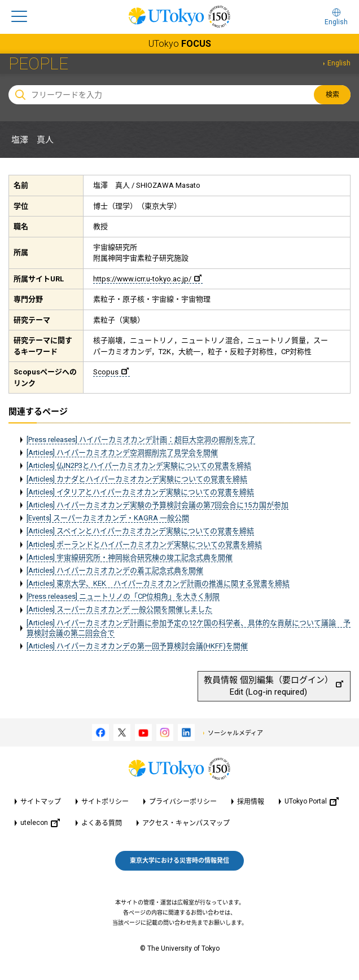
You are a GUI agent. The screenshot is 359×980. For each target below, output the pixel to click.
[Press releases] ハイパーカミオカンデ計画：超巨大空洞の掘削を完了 (141, 440)
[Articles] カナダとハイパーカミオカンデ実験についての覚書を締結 (137, 479)
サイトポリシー (105, 802)
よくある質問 (102, 823)
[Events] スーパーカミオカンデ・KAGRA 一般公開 (108, 518)
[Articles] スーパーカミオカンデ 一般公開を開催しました (119, 609)
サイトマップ (41, 802)
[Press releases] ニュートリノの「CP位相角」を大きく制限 (123, 596)
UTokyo (180, 44)
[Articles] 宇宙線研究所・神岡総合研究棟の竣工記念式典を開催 (130, 557)
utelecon (40, 823)
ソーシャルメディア (235, 733)
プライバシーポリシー (183, 802)
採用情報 (251, 802)
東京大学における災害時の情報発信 (179, 861)
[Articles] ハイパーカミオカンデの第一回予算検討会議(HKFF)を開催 (137, 646)
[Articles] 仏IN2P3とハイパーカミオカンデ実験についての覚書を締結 (139, 465)
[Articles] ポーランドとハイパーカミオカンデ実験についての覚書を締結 (144, 544)
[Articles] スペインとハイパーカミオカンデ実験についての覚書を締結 (140, 531)
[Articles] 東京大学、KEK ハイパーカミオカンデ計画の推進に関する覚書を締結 (158, 583)
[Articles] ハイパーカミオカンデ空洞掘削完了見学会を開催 (122, 453)
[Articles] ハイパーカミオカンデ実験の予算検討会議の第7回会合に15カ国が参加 (157, 505)
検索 (332, 95)
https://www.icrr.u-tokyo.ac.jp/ (147, 279)
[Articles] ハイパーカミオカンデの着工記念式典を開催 (115, 570)
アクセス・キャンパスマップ (186, 823)
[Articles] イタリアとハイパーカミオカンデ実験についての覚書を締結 (140, 492)
